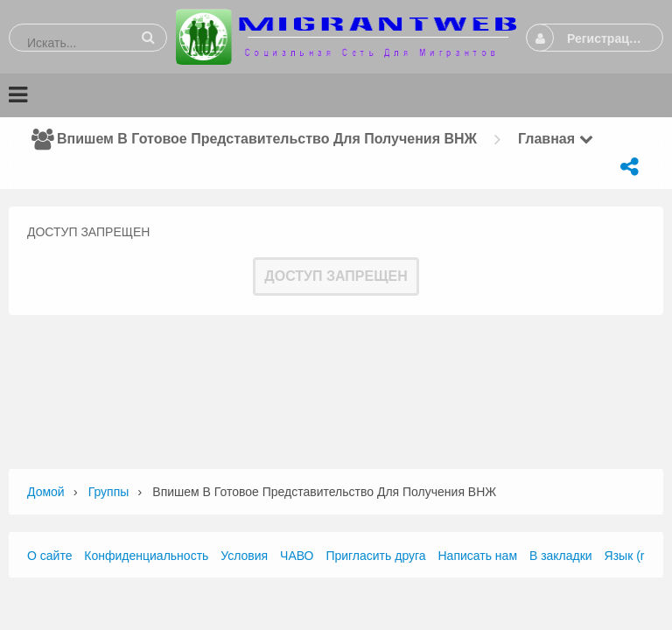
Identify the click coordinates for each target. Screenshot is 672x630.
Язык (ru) (630, 556)
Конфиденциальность (146, 556)
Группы (109, 492)
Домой (46, 492)
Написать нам (478, 556)
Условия (244, 556)
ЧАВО (297, 556)
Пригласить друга (375, 556)
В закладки (561, 556)
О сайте (49, 556)
